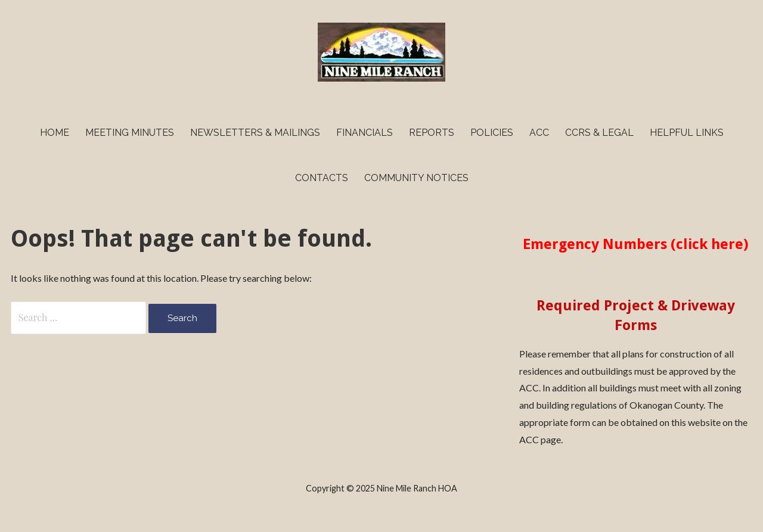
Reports (432, 133)
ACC (539, 133)
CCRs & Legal (599, 133)
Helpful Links (687, 133)
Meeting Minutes (130, 133)
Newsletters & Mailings (255, 133)
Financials (365, 133)
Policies (492, 133)
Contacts (322, 178)
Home (55, 133)
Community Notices (416, 178)
